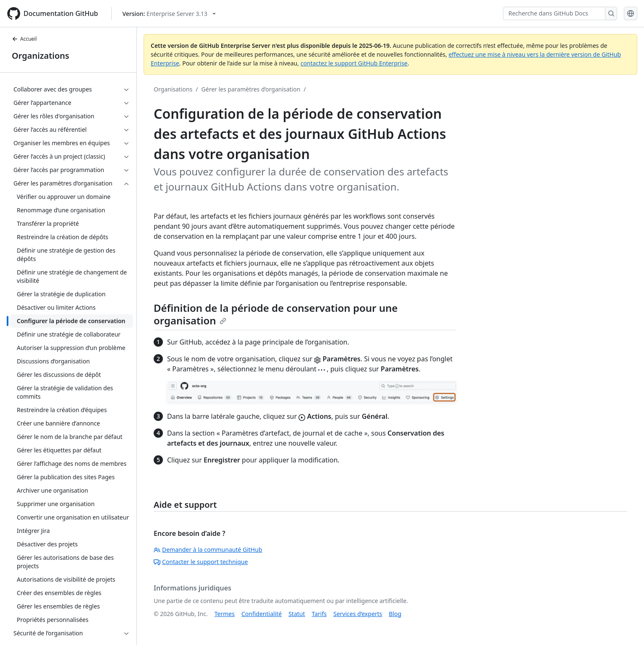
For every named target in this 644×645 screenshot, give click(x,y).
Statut (297, 614)
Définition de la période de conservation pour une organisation (276, 314)
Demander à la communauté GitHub (208, 550)
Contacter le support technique (201, 562)
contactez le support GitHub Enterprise (354, 63)
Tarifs (319, 614)
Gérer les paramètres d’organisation (251, 89)
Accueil (24, 39)
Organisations (173, 89)
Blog (395, 614)
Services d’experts (358, 614)
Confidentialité (262, 614)
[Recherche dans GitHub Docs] (554, 13)
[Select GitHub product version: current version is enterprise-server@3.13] (169, 14)
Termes (225, 614)
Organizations (41, 56)
